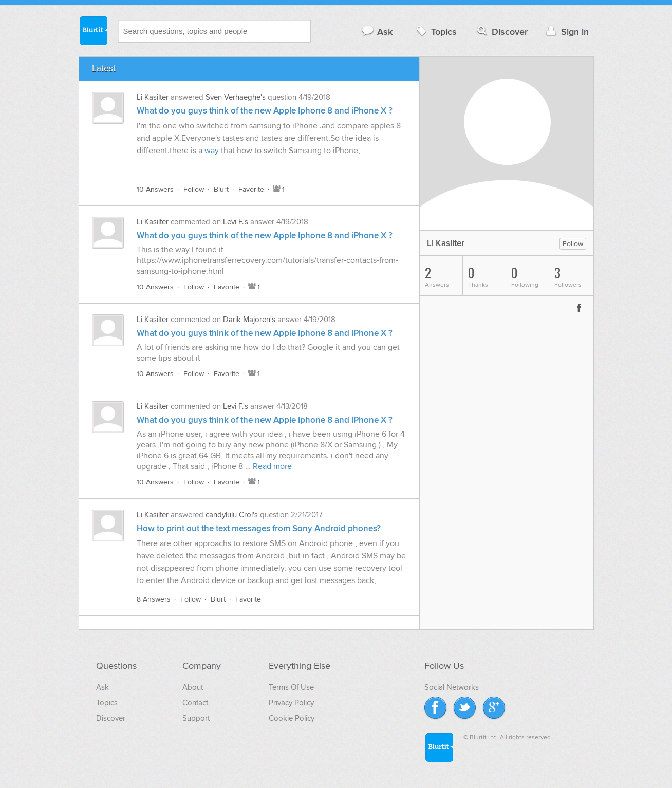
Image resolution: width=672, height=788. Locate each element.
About (193, 687)
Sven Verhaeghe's (236, 97)
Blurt (221, 189)
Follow (194, 189)
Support (196, 718)
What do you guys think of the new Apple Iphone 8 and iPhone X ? (265, 111)
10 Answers (155, 189)
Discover (501, 32)
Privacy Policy (291, 703)
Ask (377, 32)
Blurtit (93, 30)
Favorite (251, 189)
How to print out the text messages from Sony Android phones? (259, 529)
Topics (435, 32)
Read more (272, 466)
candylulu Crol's (232, 515)
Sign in (566, 32)
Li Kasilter (153, 97)
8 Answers (154, 599)
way (212, 151)
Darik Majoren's (249, 320)
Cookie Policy (292, 718)
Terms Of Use (291, 687)
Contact (195, 703)
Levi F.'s (236, 222)
